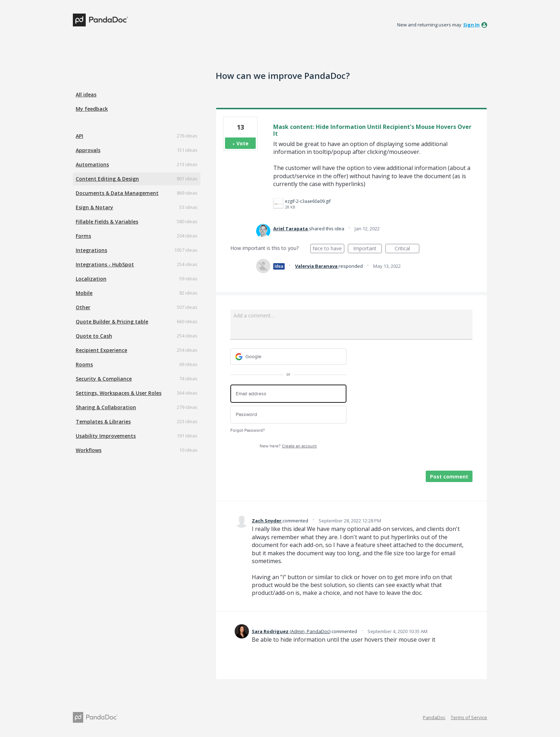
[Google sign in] (288, 357)
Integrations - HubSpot (105, 264)
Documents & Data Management (117, 193)
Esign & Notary (94, 207)
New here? (288, 446)
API (79, 136)
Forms (83, 236)
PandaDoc (434, 717)
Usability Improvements (106, 436)
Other (83, 307)
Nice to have (328, 249)
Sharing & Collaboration (106, 407)
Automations (92, 164)
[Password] (288, 415)
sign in (471, 25)
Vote (242, 143)
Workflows (89, 450)
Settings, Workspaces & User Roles (119, 393)
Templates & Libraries (103, 422)
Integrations (91, 250)
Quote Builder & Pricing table (112, 322)
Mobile (84, 293)
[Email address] (288, 394)
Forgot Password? (248, 430)
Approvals (88, 150)
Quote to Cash (94, 336)
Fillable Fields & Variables (107, 222)
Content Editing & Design (107, 179)
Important (367, 249)
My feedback (92, 109)
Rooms (84, 364)
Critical (407, 249)
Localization (91, 279)
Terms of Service (469, 717)
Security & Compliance (104, 379)
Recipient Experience (101, 350)
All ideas (86, 94)
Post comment (449, 477)
